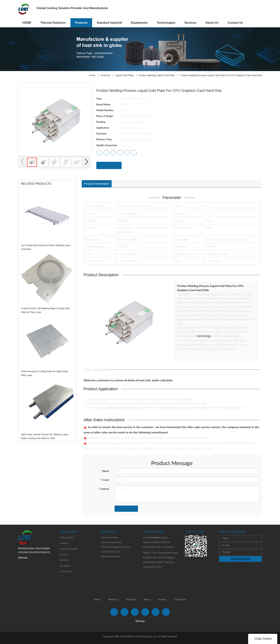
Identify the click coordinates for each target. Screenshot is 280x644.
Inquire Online (109, 165)
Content (103, 489)
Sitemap (23, 558)
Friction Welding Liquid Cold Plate (157, 75)
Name (105, 472)
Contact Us (180, 600)
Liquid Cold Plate (125, 75)
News (147, 600)
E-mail (104, 480)
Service (162, 600)
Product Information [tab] (97, 184)
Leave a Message (126, 509)
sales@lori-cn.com (158, 538)
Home (93, 75)
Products (106, 75)
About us (113, 600)
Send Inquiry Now (241, 560)
